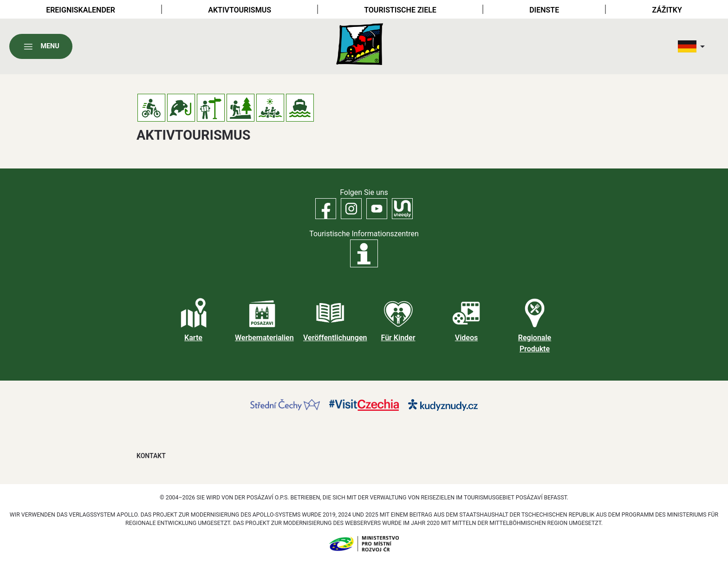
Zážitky (667, 10)
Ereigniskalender (81, 10)
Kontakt (151, 456)
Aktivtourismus (240, 10)
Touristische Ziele (400, 10)
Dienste (544, 10)
